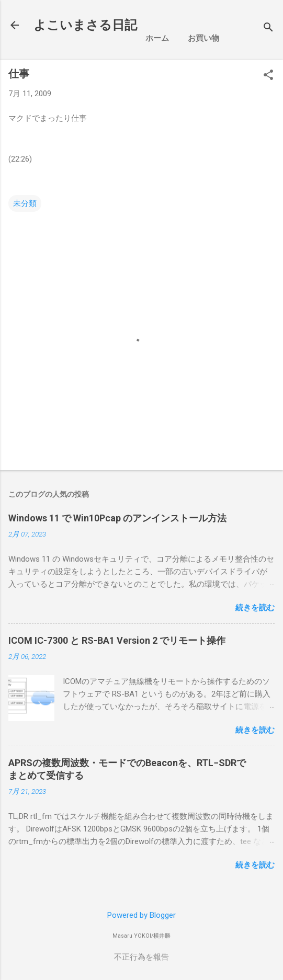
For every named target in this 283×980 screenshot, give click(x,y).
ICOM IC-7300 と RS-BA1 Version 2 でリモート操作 (117, 640)
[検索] (268, 29)
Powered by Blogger (141, 915)
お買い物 (203, 38)
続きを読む (255, 608)
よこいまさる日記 (85, 25)
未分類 (25, 203)
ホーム (157, 38)
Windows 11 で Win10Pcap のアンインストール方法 (117, 518)
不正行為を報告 (141, 957)
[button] (268, 76)
